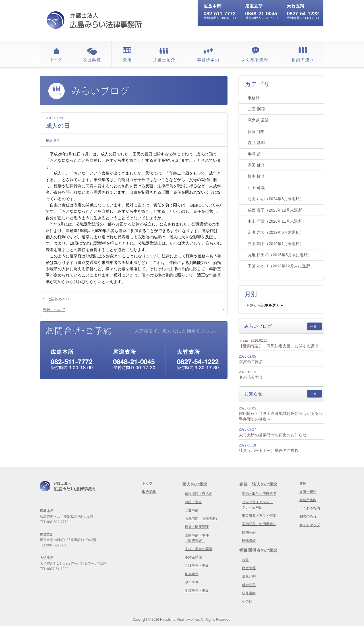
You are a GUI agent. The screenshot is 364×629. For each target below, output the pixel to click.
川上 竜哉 (256, 188)
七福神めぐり (58, 299)
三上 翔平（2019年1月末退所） (276, 244)
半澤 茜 (254, 154)
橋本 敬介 (53, 141)
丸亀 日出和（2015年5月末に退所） (280, 255)
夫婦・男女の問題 (198, 549)
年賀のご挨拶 (251, 362)
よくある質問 (310, 508)
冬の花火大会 (251, 377)
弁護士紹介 (308, 492)
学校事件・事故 (197, 591)
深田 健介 (256, 165)
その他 (247, 601)
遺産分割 (249, 576)
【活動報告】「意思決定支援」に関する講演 (279, 346)
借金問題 (249, 585)
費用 (303, 483)
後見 (245, 560)
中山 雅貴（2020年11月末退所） (277, 221)
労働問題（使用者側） (259, 524)
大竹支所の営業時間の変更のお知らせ (273, 435)
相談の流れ (308, 517)
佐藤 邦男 (256, 132)
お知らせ (253, 394)
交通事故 (192, 510)
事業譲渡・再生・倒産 (259, 516)
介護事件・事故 (197, 566)
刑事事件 (192, 574)
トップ (147, 483)
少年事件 (192, 582)
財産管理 (249, 568)
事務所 (254, 98)
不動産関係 (193, 557)
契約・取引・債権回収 (259, 494)
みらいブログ (258, 326)
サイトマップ (310, 525)
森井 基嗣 (256, 143)
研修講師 (249, 541)
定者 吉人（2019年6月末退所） (276, 232)
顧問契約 (249, 532)
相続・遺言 (193, 502)
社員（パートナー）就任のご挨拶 (269, 450)
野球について (54, 310)
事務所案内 (308, 500)
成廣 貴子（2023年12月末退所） (277, 210)
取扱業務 (149, 492)
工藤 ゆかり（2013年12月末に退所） (281, 266)
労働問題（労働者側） (202, 519)
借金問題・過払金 (198, 494)
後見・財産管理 (197, 527)
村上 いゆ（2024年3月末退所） (276, 199)
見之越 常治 (258, 120)
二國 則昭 (256, 109)
